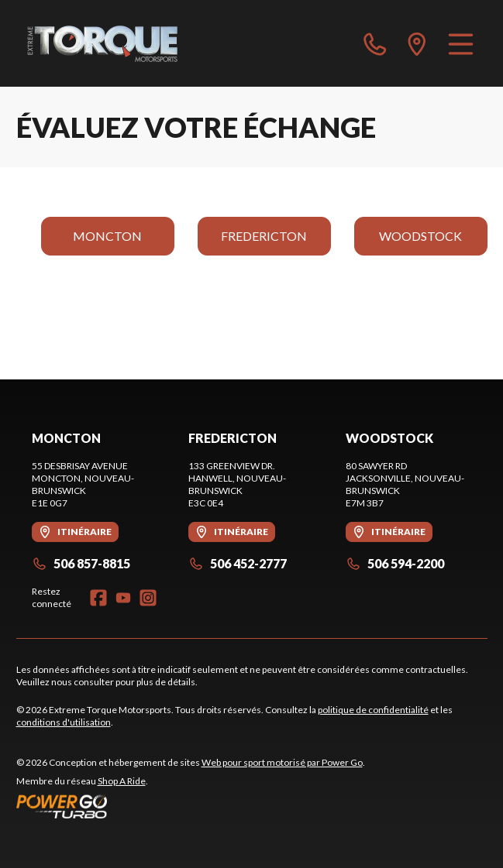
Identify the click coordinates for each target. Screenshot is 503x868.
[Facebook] (98, 598)
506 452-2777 (238, 563)
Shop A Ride (122, 781)
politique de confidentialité (373, 710)
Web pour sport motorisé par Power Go (282, 762)
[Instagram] (148, 598)
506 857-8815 (81, 563)
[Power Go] (191, 806)
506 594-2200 (395, 563)
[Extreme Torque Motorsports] (102, 43)
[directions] (417, 43)
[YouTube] (123, 598)
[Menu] (461, 43)
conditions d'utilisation (64, 722)
